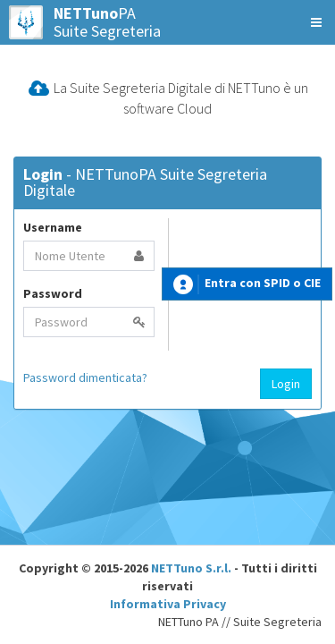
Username (53, 227)
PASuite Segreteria (85, 22)
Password (53, 293)
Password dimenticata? (85, 377)
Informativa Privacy (168, 604)
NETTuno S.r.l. (191, 568)
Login (286, 384)
